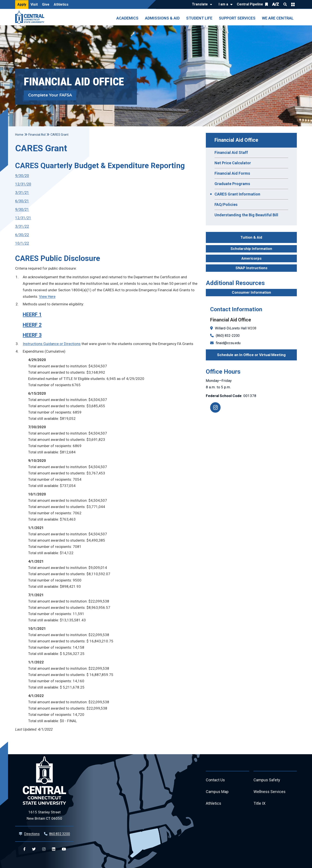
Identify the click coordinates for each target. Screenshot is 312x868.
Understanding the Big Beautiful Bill (246, 215)
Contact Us (215, 780)
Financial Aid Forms (232, 173)
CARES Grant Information (237, 194)
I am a (223, 4)
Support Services (237, 18)
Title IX (259, 803)
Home (19, 135)
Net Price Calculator (233, 163)
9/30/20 (22, 176)
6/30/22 (22, 235)
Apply (22, 4)
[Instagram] (215, 407)
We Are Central (278, 18)
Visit (34, 4)
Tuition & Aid (251, 237)
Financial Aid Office (236, 140)
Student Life (199, 18)
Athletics (61, 4)
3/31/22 (22, 226)
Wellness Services (270, 792)
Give (46, 4)
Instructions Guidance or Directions (52, 344)
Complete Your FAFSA (50, 95)
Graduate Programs (232, 184)
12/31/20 (23, 184)
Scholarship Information (251, 249)
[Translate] (201, 5)
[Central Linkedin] (54, 849)
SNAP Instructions (251, 268)
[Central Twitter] (34, 849)
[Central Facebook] (24, 849)
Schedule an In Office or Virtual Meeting (251, 355)
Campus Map (217, 792)
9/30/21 (22, 209)
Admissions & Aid (162, 18)
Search (285, 4)
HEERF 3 (32, 335)
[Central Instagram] (44, 849)
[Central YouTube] (64, 849)
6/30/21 (22, 201)
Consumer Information (251, 292)
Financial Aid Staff (231, 152)
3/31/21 (22, 192)
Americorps (251, 258)
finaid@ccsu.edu (228, 343)
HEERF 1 (32, 315)
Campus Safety (267, 780)
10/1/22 (22, 243)
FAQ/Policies (226, 204)
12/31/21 (23, 218)
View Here (47, 296)
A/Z (276, 4)
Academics (127, 18)
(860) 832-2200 (228, 336)
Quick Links (293, 4)
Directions (32, 834)
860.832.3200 (60, 834)
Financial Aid (37, 135)
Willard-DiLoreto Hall (231, 328)
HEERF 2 (32, 325)
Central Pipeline (250, 4)
